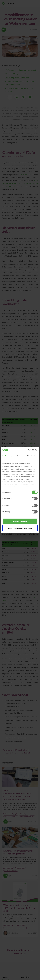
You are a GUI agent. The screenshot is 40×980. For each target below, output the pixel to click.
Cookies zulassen (20, 521)
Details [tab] (20, 456)
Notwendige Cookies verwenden (20, 528)
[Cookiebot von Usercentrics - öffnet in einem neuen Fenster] (29, 450)
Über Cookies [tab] (32, 456)
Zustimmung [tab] (7, 456)
